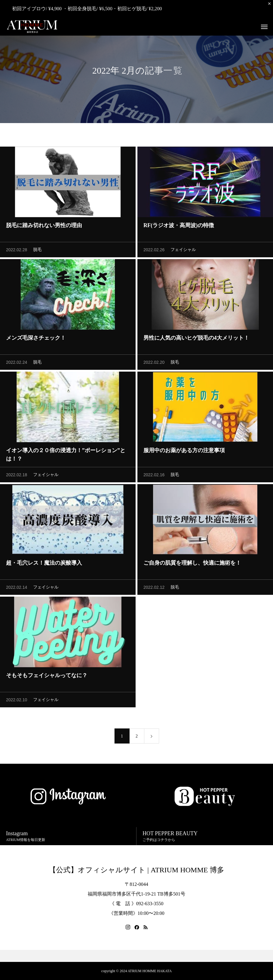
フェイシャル (183, 251)
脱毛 (37, 251)
